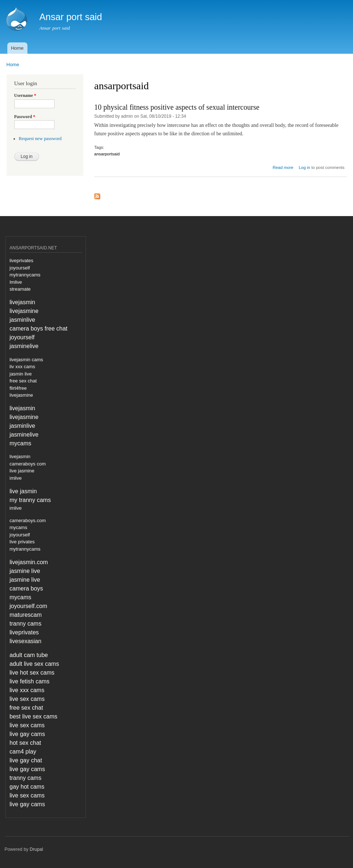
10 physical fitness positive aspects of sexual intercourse (177, 107)
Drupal (36, 849)
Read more (283, 167)
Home (17, 48)
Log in (305, 167)
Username (25, 95)
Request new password (40, 139)
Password (25, 117)
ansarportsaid (107, 154)
